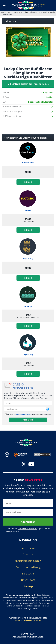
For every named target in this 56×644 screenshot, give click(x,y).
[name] (28, 403)
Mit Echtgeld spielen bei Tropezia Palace (28, 84)
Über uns (28, 554)
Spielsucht (28, 574)
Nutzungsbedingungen (28, 561)
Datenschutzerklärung (24, 414)
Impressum (28, 548)
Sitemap (28, 586)
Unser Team (28, 580)
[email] (25, 409)
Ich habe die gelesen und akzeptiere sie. (29, 414)
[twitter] (24, 465)
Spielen (28, 182)
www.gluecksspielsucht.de (28, 621)
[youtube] (31, 465)
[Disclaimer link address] (22, 455)
